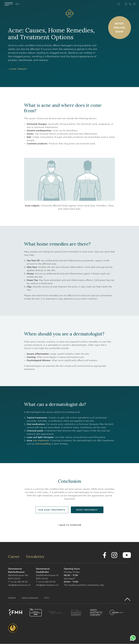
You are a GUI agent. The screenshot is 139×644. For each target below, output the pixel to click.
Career (14, 557)
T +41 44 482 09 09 (18, 582)
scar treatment (41, 440)
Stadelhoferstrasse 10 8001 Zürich (47, 577)
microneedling (43, 444)
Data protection (30, 598)
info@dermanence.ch (19, 585)
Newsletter (35, 557)
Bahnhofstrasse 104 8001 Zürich (18, 577)
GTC (47, 598)
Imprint (12, 598)
